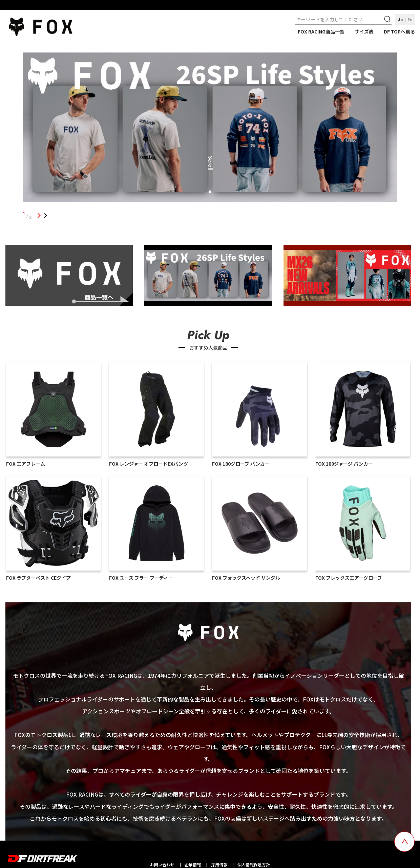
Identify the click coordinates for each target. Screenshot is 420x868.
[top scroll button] (404, 842)
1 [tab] (39, 216)
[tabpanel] (210, 129)
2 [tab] (45, 216)
